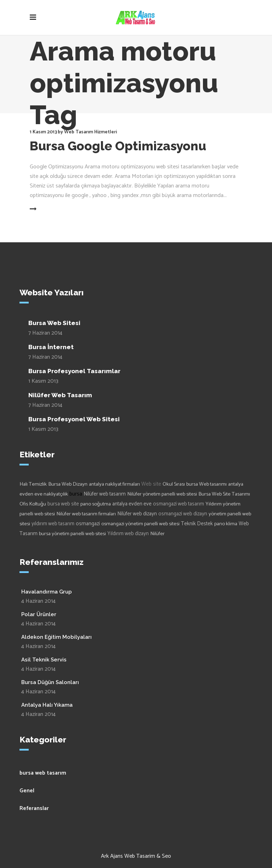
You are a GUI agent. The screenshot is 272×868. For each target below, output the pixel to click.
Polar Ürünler (39, 614)
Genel (27, 791)
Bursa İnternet (51, 347)
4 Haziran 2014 (38, 601)
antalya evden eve (132, 504)
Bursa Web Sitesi (54, 323)
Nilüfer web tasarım (105, 494)
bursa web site (63, 504)
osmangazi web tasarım (178, 504)
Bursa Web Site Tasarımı (224, 494)
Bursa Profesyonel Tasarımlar (74, 371)
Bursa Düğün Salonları (50, 682)
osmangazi (88, 524)
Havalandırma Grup (47, 592)
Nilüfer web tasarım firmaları (86, 514)
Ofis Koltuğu (33, 504)
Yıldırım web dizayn (128, 534)
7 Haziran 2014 (45, 333)
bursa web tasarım (43, 773)
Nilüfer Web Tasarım (60, 395)
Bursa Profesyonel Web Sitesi (74, 419)
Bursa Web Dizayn (68, 484)
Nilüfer (157, 534)
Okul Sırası (174, 484)
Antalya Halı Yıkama (47, 705)
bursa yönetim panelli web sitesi (72, 534)
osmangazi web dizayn (183, 514)
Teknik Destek (197, 524)
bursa (76, 494)
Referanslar (34, 808)
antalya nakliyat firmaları (114, 484)
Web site (151, 484)
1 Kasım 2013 (43, 132)
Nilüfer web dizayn (137, 514)
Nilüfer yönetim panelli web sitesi (162, 494)
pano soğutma (96, 504)
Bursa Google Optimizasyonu (118, 146)
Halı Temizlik (33, 484)
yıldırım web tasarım (53, 524)
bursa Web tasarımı (206, 484)
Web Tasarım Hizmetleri (90, 132)
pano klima (226, 524)
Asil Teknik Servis (44, 660)
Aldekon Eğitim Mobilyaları (56, 637)
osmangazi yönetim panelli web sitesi (140, 524)
